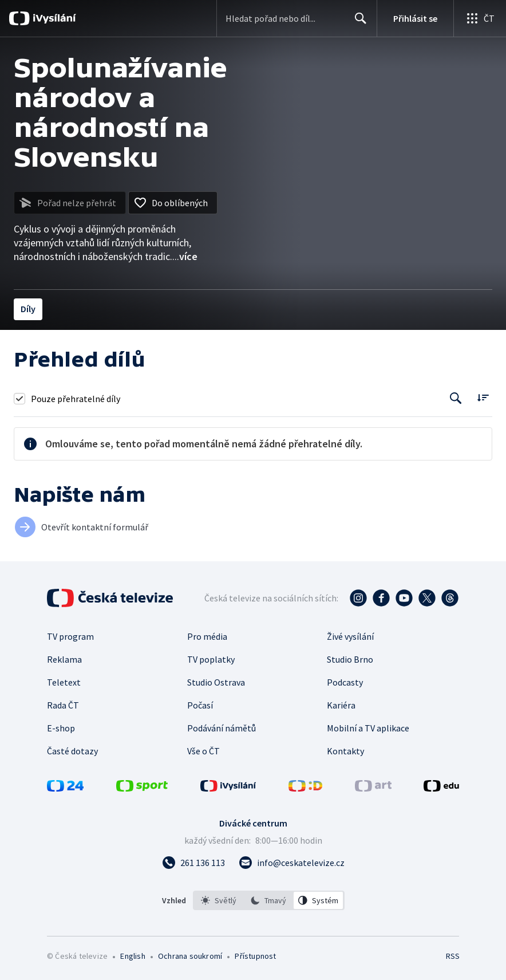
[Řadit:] (483, 397)
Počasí (200, 705)
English (133, 956)
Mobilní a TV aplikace (368, 728)
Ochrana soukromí (190, 956)
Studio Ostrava (216, 682)
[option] (219, 900)
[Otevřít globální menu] (480, 18)
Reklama (64, 659)
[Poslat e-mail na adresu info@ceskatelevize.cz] (292, 863)
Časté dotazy (72, 751)
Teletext (64, 682)
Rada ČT (63, 705)
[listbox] (269, 900)
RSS (452, 956)
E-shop (61, 728)
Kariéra (341, 705)
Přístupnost (255, 956)
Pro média (207, 636)
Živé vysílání (350, 636)
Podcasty (345, 682)
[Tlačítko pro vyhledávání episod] (456, 398)
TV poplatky (211, 659)
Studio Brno (350, 659)
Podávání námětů (222, 728)
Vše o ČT (203, 751)
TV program (70, 636)
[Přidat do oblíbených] (173, 203)
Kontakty (345, 751)
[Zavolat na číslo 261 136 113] (193, 863)
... (185, 256)
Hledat (357, 23)
